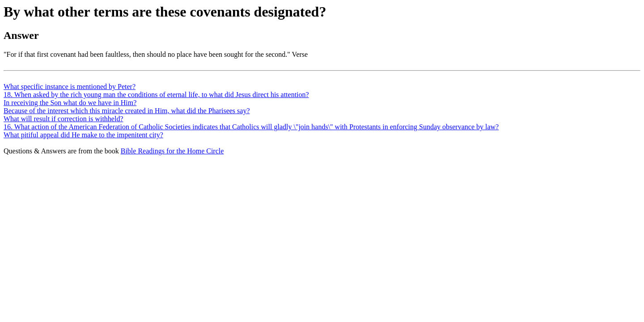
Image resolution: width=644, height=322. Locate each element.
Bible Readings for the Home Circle (172, 151)
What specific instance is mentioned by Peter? (70, 87)
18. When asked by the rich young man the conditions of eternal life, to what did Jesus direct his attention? (156, 95)
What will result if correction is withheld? (63, 119)
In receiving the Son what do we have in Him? (70, 103)
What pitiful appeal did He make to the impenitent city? (83, 135)
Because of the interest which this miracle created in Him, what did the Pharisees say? (127, 111)
